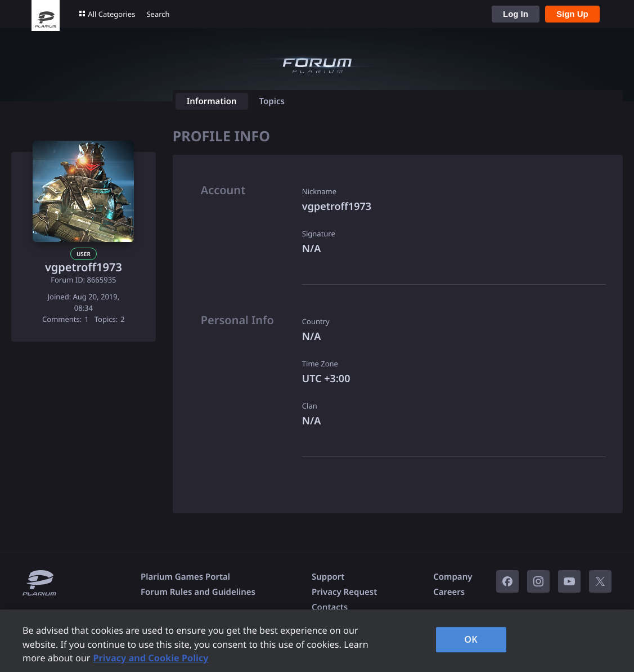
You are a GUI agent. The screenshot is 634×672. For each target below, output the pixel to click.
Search (158, 14)
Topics (272, 101)
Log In (516, 14)
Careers (449, 592)
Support (328, 577)
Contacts (330, 607)
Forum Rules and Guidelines (198, 592)
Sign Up (572, 14)
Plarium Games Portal (185, 577)
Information (212, 101)
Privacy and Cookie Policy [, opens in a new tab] (150, 658)
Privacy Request (344, 592)
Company (453, 577)
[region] (317, 641)
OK (471, 639)
